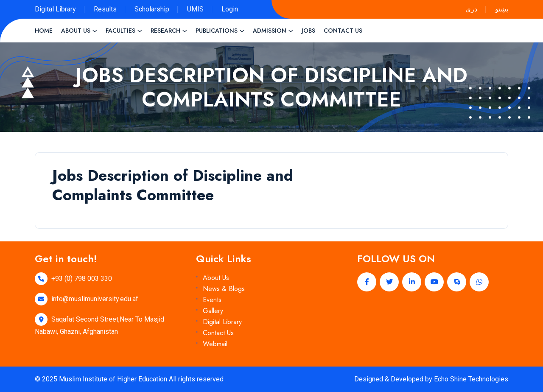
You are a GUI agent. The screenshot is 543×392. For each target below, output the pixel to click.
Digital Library (55, 9)
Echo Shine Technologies (471, 379)
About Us (76, 31)
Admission (270, 31)
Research (165, 31)
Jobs (308, 31)
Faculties (120, 31)
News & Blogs (224, 289)
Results (105, 9)
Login (230, 9)
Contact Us (343, 31)
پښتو (502, 9)
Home (44, 31)
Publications (217, 31)
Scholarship (152, 9)
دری (471, 9)
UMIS (195, 9)
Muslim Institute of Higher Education (113, 379)
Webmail (215, 344)
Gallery (213, 311)
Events (212, 300)
